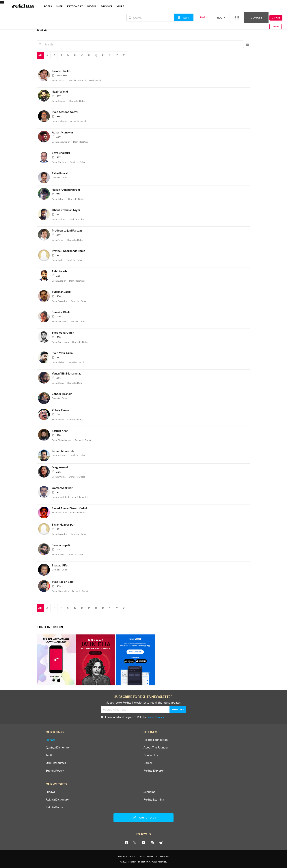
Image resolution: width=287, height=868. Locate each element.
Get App (263, 18)
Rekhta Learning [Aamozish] (154, 799)
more (120, 6)
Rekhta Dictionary (57, 799)
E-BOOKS (107, 6)
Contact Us (151, 755)
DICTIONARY (75, 6)
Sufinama (149, 792)
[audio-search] (171, 17)
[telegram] (161, 843)
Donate (244, 18)
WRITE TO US (143, 818)
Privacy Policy (155, 717)
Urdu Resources (56, 763)
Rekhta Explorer (154, 770)
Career (148, 763)
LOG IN (209, 18)
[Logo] (23, 6)
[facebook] (126, 843)
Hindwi (50, 792)
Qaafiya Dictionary (58, 747)
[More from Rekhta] (225, 18)
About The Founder (156, 747)
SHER (59, 6)
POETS (48, 6)
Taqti (49, 755)
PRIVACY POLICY (127, 857)
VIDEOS (92, 6)
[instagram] (152, 843)
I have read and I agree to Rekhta (132, 717)
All (40, 55)
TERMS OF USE (146, 857)
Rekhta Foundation (156, 740)
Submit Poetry (55, 770)
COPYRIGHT (163, 857)
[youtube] (143, 843)
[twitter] (135, 843)
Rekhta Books (54, 807)
